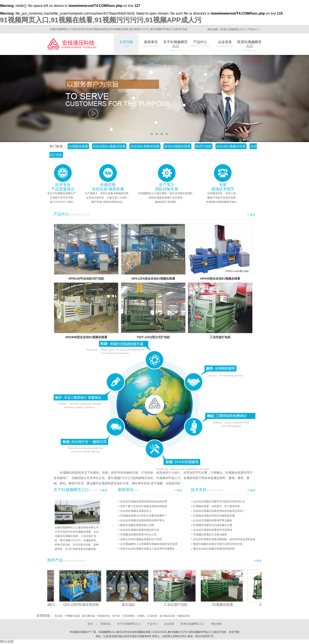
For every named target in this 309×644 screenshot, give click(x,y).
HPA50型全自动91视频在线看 (220, 279)
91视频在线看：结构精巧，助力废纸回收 (216, 506)
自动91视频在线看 (177, 146)
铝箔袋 (59, 616)
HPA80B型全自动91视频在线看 (86, 337)
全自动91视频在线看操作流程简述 (213, 530)
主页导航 (126, 44)
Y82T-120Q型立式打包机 (153, 337)
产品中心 (253, 29)
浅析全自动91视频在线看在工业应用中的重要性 (147, 549)
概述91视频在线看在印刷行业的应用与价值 (218, 544)
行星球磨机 (129, 616)
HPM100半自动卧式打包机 (86, 279)
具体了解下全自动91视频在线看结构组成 (143, 506)
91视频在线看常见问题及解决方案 (213, 525)
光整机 (141, 616)
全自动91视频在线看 (145, 146)
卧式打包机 (204, 146)
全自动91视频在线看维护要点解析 (213, 520)
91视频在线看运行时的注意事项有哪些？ (143, 516)
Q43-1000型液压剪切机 (83, 605)
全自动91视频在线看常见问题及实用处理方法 (219, 502)
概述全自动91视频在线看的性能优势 (214, 549)
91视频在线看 (78, 146)
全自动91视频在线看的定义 (136, 511)
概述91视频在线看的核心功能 (137, 525)
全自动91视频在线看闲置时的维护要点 (142, 520)
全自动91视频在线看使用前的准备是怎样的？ (219, 511)
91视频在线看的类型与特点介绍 (138, 535)
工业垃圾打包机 (220, 337)
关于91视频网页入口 (176, 46)
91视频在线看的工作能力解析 (210, 535)
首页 (90, 624)
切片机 (116, 616)
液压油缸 (130, 605)
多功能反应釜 (167, 616)
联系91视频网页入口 (233, 29)
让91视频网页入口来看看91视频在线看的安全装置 (149, 544)
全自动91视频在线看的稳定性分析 (140, 530)
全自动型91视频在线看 (109, 146)
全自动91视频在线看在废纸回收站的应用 (143, 502)
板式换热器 (89, 616)
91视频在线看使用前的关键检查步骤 (214, 516)
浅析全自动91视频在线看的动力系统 (141, 539)
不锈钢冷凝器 (72, 616)
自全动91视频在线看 (231, 146)
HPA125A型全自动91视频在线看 (153, 279)
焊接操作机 (104, 616)
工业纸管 (152, 616)
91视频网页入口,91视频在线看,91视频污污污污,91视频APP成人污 (101, 20)
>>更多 (251, 215)
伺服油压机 (183, 616)
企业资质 (225, 44)
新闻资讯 (151, 44)
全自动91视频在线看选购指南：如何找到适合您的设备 (224, 539)
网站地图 (213, 29)
